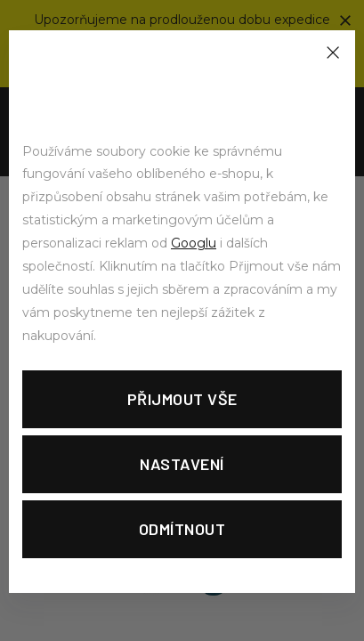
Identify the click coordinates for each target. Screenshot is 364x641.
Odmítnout (182, 529)
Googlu (194, 243)
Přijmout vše (182, 399)
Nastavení (182, 464)
